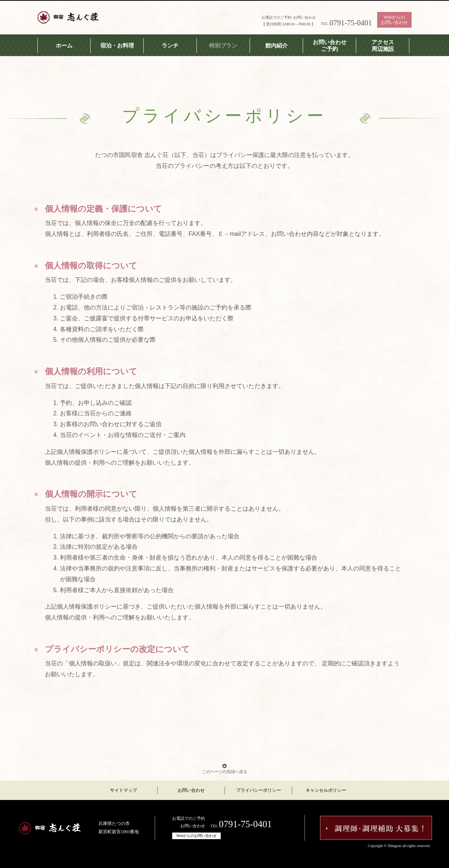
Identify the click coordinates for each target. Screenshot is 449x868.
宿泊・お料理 (117, 46)
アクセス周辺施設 (383, 46)
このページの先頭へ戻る (225, 772)
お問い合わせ (191, 790)
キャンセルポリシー (326, 790)
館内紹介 (277, 46)
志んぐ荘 (68, 17)
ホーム (64, 46)
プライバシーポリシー (259, 790)
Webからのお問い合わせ (394, 20)
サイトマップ (123, 790)
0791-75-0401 (351, 23)
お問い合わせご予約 (330, 46)
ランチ (170, 46)
